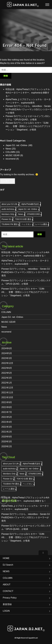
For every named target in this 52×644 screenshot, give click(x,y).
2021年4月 (7, 422)
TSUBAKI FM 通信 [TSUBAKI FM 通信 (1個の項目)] (10, 224)
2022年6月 (7, 368)
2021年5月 (7, 417)
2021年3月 (7, 427)
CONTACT (8, 591)
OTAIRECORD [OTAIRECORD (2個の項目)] (33, 214)
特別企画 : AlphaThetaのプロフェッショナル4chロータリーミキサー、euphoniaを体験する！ (28, 93)
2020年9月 (7, 437)
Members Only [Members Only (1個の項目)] (8, 214)
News (8, 149)
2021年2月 (7, 432)
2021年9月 (7, 402)
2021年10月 (7, 397)
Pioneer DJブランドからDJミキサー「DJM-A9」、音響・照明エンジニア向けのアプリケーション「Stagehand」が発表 (28, 126)
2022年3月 (7, 378)
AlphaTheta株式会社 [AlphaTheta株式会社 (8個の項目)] (30, 204)
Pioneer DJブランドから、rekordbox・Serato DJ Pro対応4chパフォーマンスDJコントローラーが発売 (29, 109)
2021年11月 (7, 393)
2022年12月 (7, 363)
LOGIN (6, 611)
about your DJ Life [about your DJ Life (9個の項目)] (9, 204)
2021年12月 (7, 388)
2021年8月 (7, 407)
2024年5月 (7, 353)
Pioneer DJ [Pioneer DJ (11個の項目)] (6, 219)
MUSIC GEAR (13, 155)
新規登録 (7, 604)
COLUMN (10, 152)
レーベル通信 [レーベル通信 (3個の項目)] (41, 224)
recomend (10, 159)
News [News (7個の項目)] (21, 214)
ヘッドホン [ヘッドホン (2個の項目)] (26, 224)
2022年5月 (7, 373)
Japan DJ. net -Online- (17, 145)
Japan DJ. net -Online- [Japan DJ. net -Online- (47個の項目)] (28, 209)
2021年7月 (7, 412)
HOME (6, 558)
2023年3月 (7, 358)
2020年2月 (7, 446)
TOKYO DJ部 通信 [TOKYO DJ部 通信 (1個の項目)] (23, 219)
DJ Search (8, 565)
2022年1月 (7, 383)
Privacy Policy (10, 598)
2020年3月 (7, 442)
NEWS (6, 571)
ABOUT (7, 585)
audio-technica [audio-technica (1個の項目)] (8, 209)
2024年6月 (7, 348)
